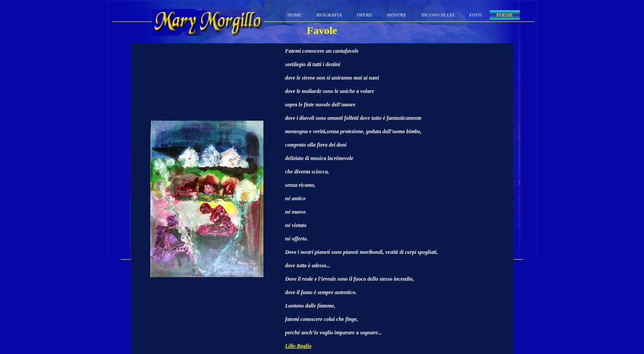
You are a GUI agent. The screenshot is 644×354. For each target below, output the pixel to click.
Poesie (505, 15)
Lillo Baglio (299, 346)
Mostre (396, 15)
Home (294, 15)
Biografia (329, 15)
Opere (364, 15)
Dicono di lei (438, 15)
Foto (475, 15)
